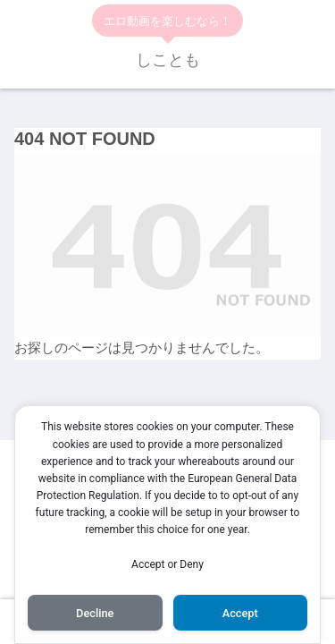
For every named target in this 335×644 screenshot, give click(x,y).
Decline (95, 613)
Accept (240, 613)
